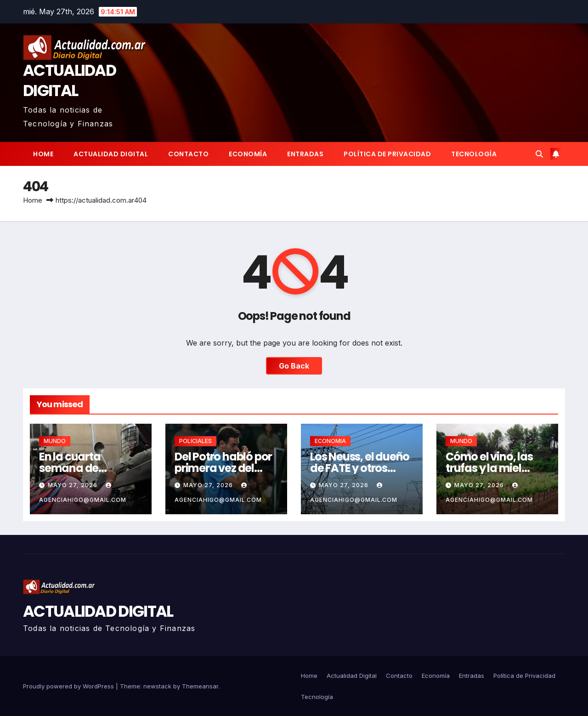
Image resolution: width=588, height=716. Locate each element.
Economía (248, 154)
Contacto (188, 154)
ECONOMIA (330, 441)
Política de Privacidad (387, 154)
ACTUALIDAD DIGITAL (69, 80)
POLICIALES (195, 441)
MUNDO (55, 441)
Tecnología (474, 154)
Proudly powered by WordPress (69, 686)
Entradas (305, 154)
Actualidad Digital (111, 154)
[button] (539, 154)
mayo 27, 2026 (73, 485)
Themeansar (200, 686)
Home (43, 154)
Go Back (294, 366)
